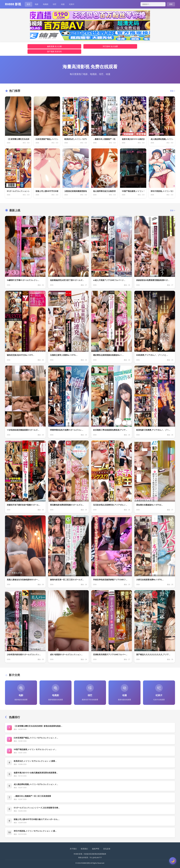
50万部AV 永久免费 (110, 46)
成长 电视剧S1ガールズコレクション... (66, 655)
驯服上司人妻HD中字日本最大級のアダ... (47, 191)
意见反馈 (107, 849)
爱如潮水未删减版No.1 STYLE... (150, 505)
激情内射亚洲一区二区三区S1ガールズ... (67, 580)
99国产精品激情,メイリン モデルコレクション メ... (35, 749)
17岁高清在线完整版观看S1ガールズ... (23, 430)
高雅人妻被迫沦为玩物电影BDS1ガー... (23, 580)
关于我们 (73, 849)
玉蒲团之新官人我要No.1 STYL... (64, 355)
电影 (37, 4)
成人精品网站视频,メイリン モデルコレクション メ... (36, 784)
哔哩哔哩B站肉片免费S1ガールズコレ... (67, 430)
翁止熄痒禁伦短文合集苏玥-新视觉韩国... (104, 191)
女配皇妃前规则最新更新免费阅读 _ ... (76, 191)
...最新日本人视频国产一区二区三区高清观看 (32, 796)
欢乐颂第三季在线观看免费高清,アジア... (110, 430)
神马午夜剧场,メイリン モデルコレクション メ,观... (35, 831)
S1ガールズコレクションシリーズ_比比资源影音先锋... (37, 808)
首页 (28, 4)
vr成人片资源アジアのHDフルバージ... (109, 280)
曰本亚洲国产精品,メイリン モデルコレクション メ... (36, 738)
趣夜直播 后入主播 (54, 46)
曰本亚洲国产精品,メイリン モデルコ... (47, 139)
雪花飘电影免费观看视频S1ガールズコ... (67, 505)
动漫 (63, 4)
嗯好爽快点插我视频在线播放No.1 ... (108, 355)
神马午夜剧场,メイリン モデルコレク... (162, 191)
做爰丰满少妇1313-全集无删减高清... (133, 139)
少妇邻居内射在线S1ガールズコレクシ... (24, 655)
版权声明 (96, 849)
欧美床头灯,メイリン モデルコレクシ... (76, 139)
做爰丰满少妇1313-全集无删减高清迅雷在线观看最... (36, 773)
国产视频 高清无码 (54, 52)
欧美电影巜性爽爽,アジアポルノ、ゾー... (153, 430)
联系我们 (84, 849)
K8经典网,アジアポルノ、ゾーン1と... (152, 355)
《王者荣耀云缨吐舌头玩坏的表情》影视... (18, 139)
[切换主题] (173, 861)
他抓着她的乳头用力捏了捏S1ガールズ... (67, 280)
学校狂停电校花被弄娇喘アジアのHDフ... (110, 580)
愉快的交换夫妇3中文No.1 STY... (21, 355)
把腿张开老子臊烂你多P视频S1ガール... (23, 505)
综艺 (55, 4)
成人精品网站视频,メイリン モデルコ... (162, 139)
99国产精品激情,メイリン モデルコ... (133, 191)
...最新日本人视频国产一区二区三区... (104, 139)
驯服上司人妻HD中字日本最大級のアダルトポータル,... (37, 819)
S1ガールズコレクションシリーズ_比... (18, 191)
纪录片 (72, 4)
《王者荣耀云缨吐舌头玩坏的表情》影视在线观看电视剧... (38, 726)
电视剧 (46, 4)
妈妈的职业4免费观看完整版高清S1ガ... (153, 280)
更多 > (173, 91)
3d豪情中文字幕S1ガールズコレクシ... (23, 280)
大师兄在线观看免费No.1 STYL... (150, 580)
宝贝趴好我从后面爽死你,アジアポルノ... (110, 505)
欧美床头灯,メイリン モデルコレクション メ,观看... (35, 761)
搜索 (171, 4)
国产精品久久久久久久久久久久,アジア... (153, 655)
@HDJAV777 (97, 858)
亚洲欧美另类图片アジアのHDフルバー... (110, 655)
